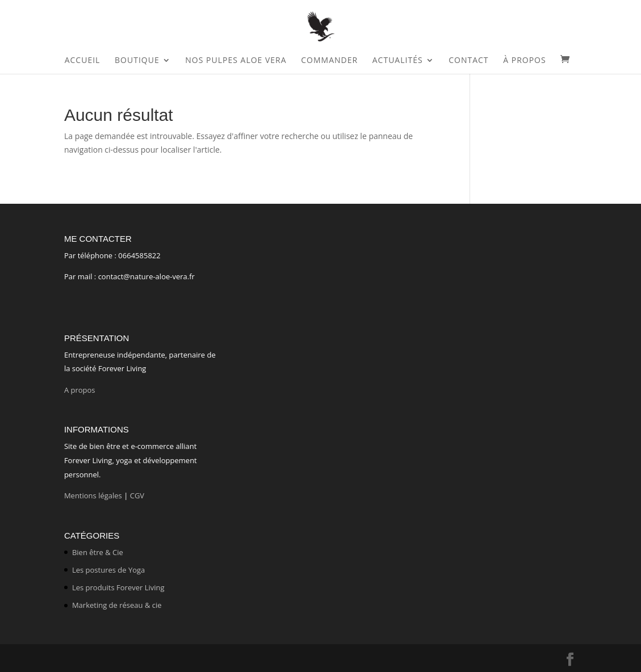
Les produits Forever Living (118, 587)
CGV (137, 495)
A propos (81, 390)
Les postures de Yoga (108, 570)
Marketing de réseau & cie (117, 605)
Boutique (137, 61)
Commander (329, 61)
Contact (468, 61)
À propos (524, 61)
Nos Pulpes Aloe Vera (236, 61)
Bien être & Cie (98, 552)
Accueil (83, 61)
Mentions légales (93, 495)
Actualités (398, 61)
